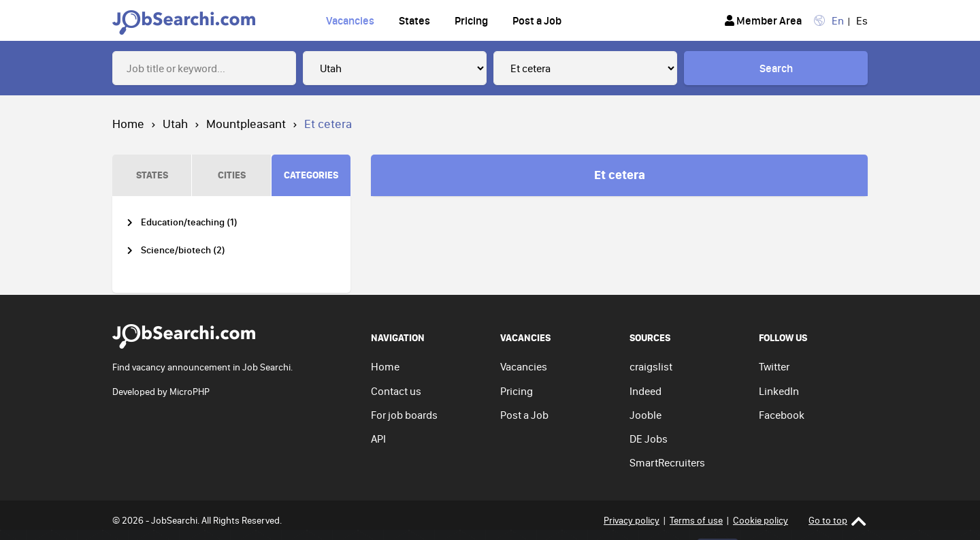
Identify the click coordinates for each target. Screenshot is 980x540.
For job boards (404, 415)
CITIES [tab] (232, 175)
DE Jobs (649, 439)
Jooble (646, 415)
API (378, 439)
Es (862, 20)
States (414, 20)
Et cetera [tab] (620, 174)
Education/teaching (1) (189, 222)
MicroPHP (190, 392)
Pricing (471, 20)
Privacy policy (632, 520)
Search (776, 68)
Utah (175, 124)
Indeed (646, 391)
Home (128, 124)
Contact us (396, 391)
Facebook (782, 415)
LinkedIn (779, 391)
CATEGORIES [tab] (311, 175)
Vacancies (350, 20)
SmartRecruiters (667, 462)
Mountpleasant (246, 124)
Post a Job (537, 20)
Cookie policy (761, 520)
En (838, 20)
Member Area (763, 20)
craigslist (651, 366)
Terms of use (696, 520)
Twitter (774, 366)
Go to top (837, 521)
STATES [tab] (152, 175)
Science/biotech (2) (183, 250)
